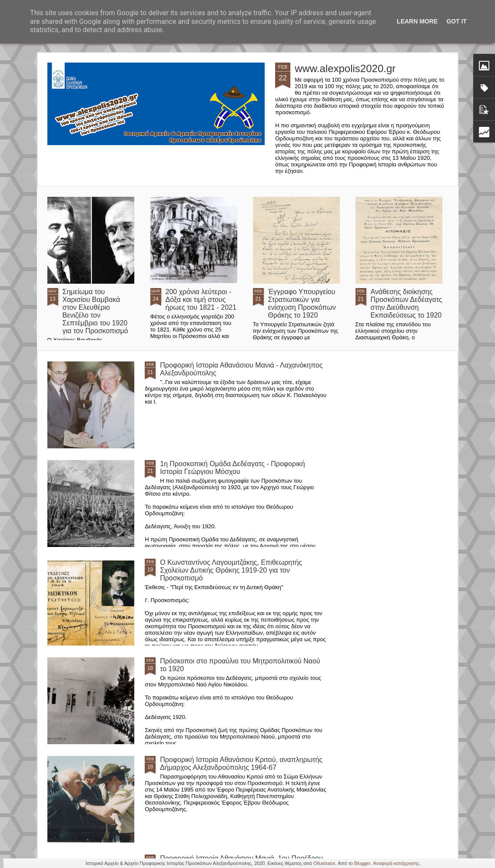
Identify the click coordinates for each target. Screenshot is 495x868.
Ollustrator (324, 863)
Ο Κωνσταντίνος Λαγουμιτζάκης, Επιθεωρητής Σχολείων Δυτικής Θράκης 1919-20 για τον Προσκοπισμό (231, 570)
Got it (457, 21)
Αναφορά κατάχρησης (396, 863)
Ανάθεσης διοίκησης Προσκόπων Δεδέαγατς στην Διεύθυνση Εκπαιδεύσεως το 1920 (407, 303)
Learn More (417, 21)
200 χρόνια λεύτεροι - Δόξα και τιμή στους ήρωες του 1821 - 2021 (201, 300)
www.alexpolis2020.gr (345, 68)
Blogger (362, 863)
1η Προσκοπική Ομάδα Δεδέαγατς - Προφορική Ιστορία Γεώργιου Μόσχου (232, 468)
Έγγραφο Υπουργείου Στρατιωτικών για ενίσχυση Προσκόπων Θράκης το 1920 (302, 303)
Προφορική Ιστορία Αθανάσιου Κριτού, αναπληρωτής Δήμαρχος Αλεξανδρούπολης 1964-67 (241, 764)
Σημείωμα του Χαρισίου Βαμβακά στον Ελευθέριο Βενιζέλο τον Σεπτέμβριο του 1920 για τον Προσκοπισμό (95, 311)
